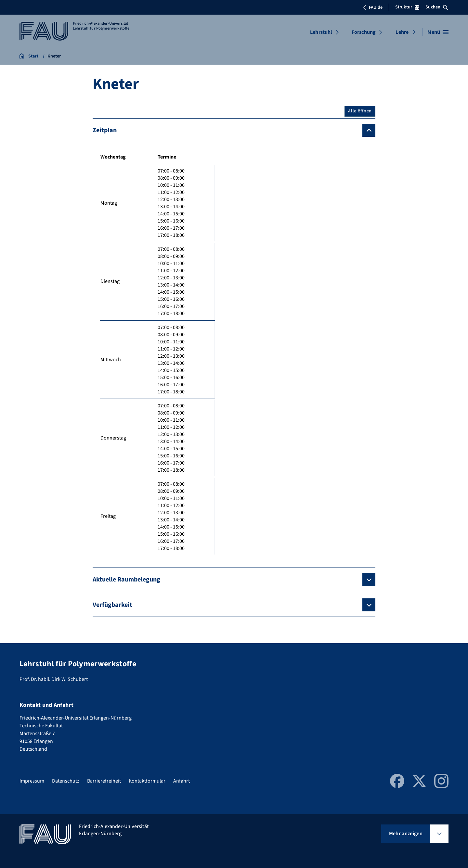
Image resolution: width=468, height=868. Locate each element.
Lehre (402, 32)
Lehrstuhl (321, 32)
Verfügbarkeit (112, 605)
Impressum (32, 781)
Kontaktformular (147, 781)
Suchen (437, 7)
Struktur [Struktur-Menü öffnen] (407, 7)
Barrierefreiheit (104, 781)
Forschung (364, 32)
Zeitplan (105, 130)
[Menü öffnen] (438, 32)
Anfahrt (182, 781)
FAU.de (373, 7)
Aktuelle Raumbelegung (126, 580)
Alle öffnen (360, 111)
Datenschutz (66, 781)
